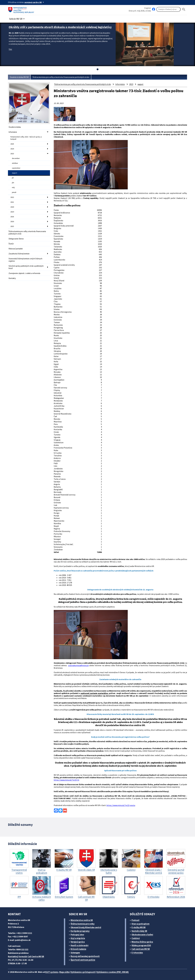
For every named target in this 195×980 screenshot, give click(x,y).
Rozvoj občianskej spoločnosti (85, 956)
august (14, 173)
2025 (12, 144)
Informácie (13, 132)
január (14, 192)
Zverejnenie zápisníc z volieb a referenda (24, 273)
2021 (12, 202)
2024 (12, 149)
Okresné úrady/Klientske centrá (86, 927)
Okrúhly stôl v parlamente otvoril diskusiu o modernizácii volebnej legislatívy (60, 27)
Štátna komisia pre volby (83, 924)
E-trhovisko (137, 953)
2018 (12, 217)
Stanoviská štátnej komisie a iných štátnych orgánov (25, 260)
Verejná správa (78, 942)
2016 (12, 221)
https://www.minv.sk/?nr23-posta (121, 805)
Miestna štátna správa (142, 942)
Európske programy (80, 931)
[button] (17, 18)
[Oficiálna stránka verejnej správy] (35, 2)
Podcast (135, 920)
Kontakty (12, 278)
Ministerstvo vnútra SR (82, 920)
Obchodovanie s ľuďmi (142, 935)
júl (13, 178)
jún (13, 183)
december (16, 158)
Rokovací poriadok (16, 249)
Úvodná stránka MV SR (19, 77)
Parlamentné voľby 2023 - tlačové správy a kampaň (26, 138)
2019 (12, 212)
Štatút (11, 244)
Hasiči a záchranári (80, 945)
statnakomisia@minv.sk (78, 665)
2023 (12, 154)
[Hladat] (184, 9)
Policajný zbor (77, 935)
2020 (12, 207)
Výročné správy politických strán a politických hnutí (26, 267)
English (148, 8)
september (16, 168)
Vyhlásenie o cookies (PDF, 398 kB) (113, 972)
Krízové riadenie (78, 949)
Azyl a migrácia (78, 938)
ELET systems (52, 972)
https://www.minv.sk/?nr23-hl (66, 780)
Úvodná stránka (15, 127)
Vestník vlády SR (139, 931)
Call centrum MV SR (141, 949)
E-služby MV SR (139, 927)
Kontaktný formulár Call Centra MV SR (26, 956)
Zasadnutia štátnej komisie (19, 254)
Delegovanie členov (16, 239)
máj (13, 187)
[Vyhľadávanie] (168, 9)
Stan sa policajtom (141, 924)
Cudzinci (136, 938)
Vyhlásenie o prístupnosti (83, 972)
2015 (12, 226)
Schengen (75, 953)
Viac (10, 49)
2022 (12, 197)
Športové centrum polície (83, 960)
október (15, 163)
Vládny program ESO (141, 945)
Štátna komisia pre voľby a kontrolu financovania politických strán (61, 77)
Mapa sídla (64, 972)
